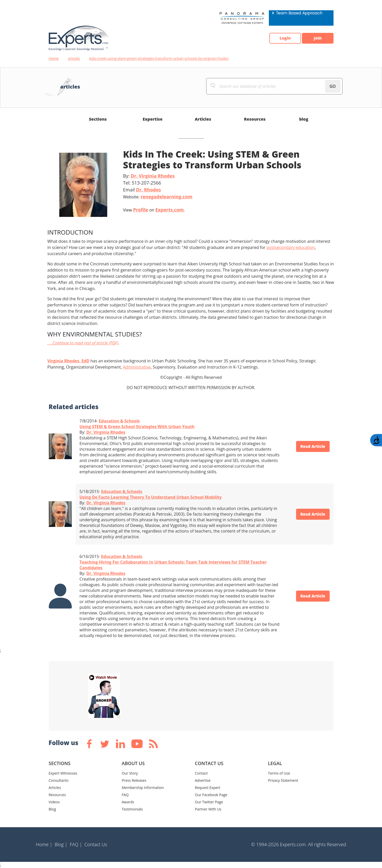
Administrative (137, 367)
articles (74, 58)
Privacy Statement (283, 780)
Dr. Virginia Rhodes (153, 176)
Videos (54, 802)
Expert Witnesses (63, 773)
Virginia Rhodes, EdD (68, 361)
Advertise (203, 780)
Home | (44, 844)
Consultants (59, 780)
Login (282, 38)
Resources (255, 119)
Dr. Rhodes (148, 190)
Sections (98, 119)
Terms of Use (279, 773)
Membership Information (143, 788)
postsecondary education (291, 247)
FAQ (125, 795)
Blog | (61, 844)
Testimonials (132, 809)
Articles (203, 119)
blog (304, 119)
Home (54, 58)
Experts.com (170, 210)
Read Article (312, 446)
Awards (128, 802)
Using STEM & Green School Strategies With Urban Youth (137, 427)
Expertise (153, 119)
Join (317, 38)
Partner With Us (208, 809)
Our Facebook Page (211, 795)
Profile (141, 210)
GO (332, 86)
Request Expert (208, 788)
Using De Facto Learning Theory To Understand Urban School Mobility (151, 497)
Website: (158, 197)
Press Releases (134, 780)
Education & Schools (119, 421)
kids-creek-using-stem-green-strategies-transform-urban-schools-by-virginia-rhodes (159, 58)
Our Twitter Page (209, 802)
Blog (52, 809)
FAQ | (76, 844)
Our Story (130, 773)
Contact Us (96, 844)
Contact (201, 773)
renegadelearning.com (166, 197)
